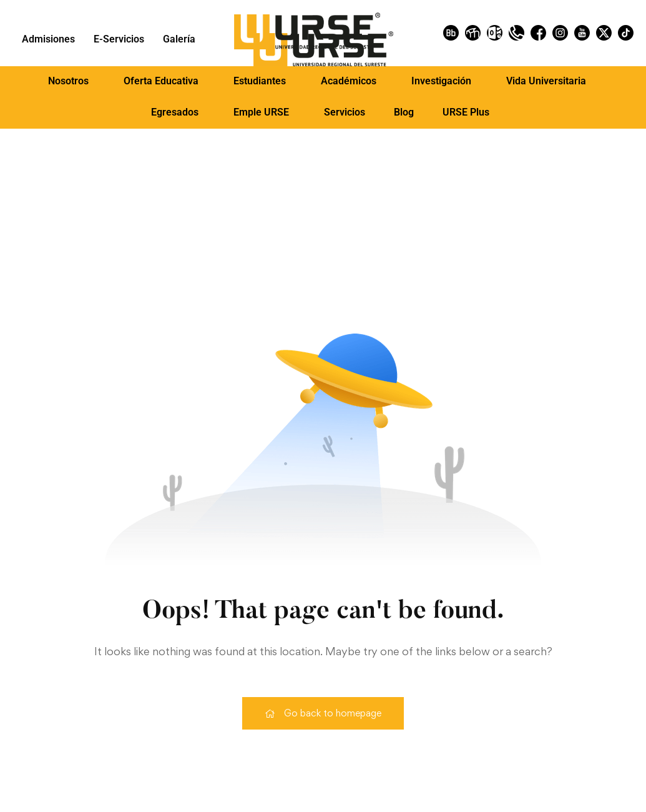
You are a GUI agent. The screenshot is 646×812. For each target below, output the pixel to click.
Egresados (175, 112)
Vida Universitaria (546, 81)
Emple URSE (261, 112)
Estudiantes (260, 81)
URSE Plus (466, 112)
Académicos (349, 81)
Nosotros (68, 81)
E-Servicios (119, 39)
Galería (179, 39)
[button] (71, 81)
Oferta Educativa (161, 81)
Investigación (441, 81)
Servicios (345, 112)
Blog (404, 112)
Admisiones (48, 39)
